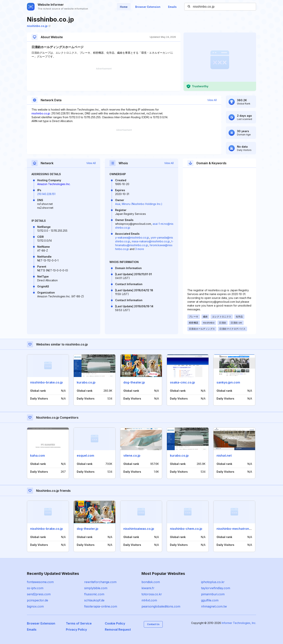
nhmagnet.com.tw (214, 606)
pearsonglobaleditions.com (161, 606)
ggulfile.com (210, 600)
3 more (140, 249)
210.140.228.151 (46, 194)
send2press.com (39, 594)
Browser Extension (148, 7)
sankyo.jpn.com (228, 382)
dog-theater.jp (134, 382)
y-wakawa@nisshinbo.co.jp (132, 237)
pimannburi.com (213, 594)
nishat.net (224, 455)
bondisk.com (151, 582)
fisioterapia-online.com (101, 606)
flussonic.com (94, 594)
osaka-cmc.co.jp (182, 382)
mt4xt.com (149, 600)
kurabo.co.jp (86, 382)
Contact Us (153, 624)
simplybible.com (96, 588)
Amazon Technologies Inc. (54, 184)
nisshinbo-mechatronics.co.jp (239, 529)
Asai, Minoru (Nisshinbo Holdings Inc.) (139, 204)
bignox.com (35, 606)
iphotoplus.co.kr (213, 582)
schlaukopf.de (94, 600)
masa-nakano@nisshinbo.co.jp (151, 241)
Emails (172, 7)
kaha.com (38, 455)
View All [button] (212, 100)
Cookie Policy (115, 623)
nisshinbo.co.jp (39, 26)
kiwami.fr (148, 588)
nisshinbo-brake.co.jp (46, 382)
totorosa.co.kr (152, 594)
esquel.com (85, 455)
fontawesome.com (40, 582)
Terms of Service (79, 623)
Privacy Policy (76, 629)
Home (124, 7)
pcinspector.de (38, 600)
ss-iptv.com (35, 588)
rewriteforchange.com (100, 582)
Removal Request (118, 629)
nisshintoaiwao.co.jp (139, 529)
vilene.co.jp (132, 455)
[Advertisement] (104, 79)
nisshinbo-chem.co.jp (186, 529)
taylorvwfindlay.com (216, 588)
